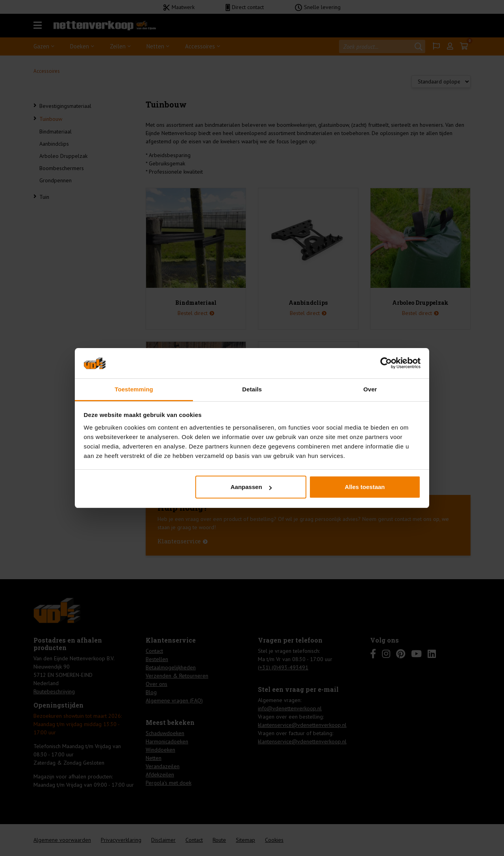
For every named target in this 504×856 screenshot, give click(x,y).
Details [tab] (252, 389)
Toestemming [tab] (134, 389)
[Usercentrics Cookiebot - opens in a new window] (386, 363)
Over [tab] (370, 389)
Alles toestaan (365, 487)
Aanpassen (251, 487)
